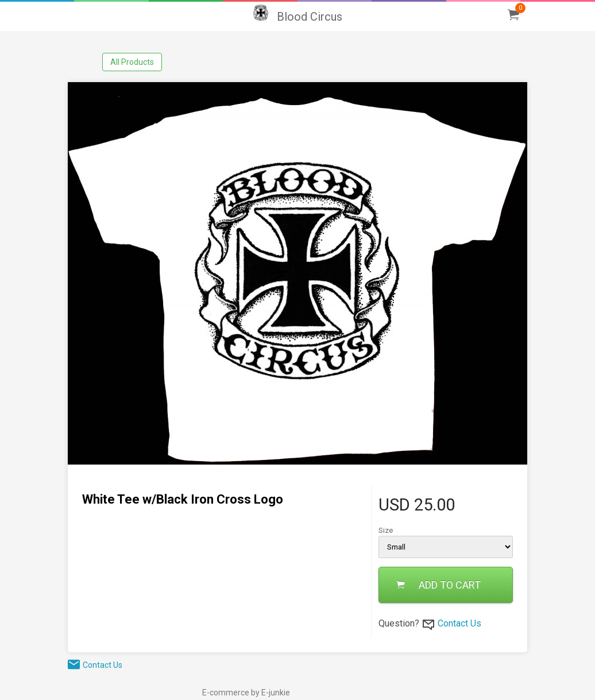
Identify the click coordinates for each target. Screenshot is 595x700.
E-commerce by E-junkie (246, 693)
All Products (132, 62)
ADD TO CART (438, 585)
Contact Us (459, 623)
